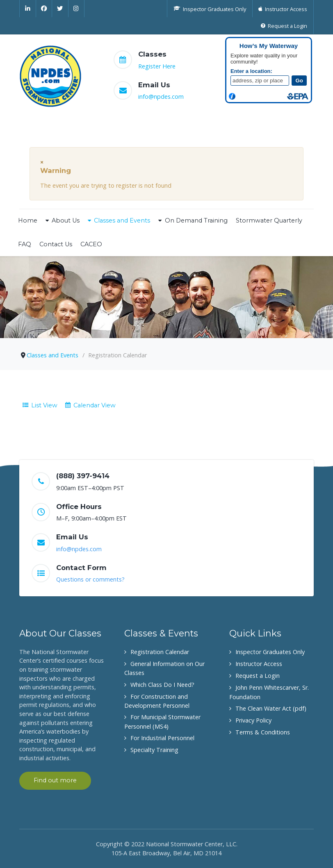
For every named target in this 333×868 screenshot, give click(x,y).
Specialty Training (154, 750)
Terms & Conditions (263, 732)
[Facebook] (44, 9)
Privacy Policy (253, 720)
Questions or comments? (90, 579)
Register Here (157, 66)
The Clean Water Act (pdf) (271, 708)
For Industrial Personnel (162, 738)
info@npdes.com (161, 97)
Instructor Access (259, 664)
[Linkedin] (28, 9)
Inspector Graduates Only (270, 652)
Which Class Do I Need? (162, 685)
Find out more (55, 780)
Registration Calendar (160, 652)
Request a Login (258, 676)
